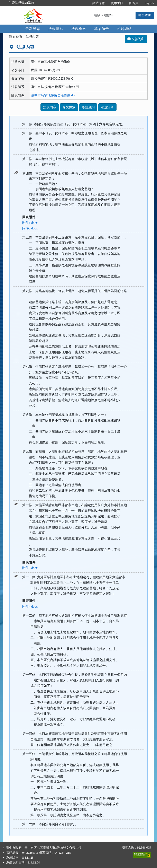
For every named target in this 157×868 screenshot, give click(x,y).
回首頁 (134, 3)
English (149, 3)
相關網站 (124, 29)
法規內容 (50, 107)
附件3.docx (30, 568)
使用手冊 (117, 3)
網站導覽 (99, 3)
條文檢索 (69, 107)
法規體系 (56, 29)
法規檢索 (78, 29)
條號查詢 (88, 107)
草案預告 (101, 29)
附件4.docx (30, 607)
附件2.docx (30, 228)
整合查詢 (145, 15)
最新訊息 (33, 29)
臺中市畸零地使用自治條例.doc (53, 95)
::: (85, 3)
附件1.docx (30, 223)
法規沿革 (107, 107)
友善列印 (136, 39)
